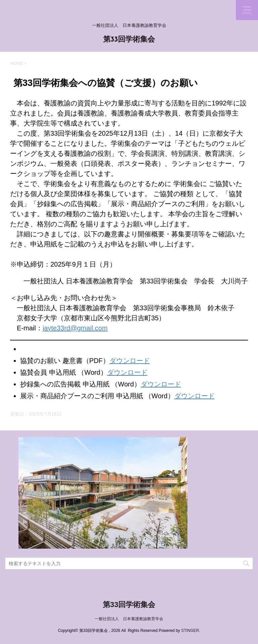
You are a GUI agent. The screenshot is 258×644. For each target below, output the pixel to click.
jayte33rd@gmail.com (75, 328)
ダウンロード (130, 361)
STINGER (190, 631)
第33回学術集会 (129, 40)
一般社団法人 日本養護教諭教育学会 (129, 619)
